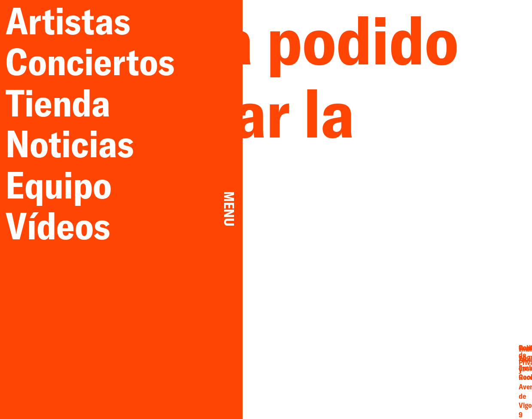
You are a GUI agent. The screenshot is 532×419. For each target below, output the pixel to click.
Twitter (420, 361)
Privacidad (475, 368)
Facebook (390, 369)
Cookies (476, 376)
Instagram (390, 377)
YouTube (420, 369)
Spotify (420, 377)
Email (390, 361)
